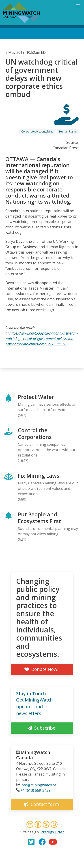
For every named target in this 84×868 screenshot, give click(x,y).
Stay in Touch (31, 694)
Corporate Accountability (37, 132)
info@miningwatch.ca (38, 785)
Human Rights (68, 132)
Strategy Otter (52, 832)
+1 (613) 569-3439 (36, 790)
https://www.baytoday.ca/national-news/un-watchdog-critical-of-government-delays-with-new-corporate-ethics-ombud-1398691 (42, 339)
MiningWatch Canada (33, 755)
